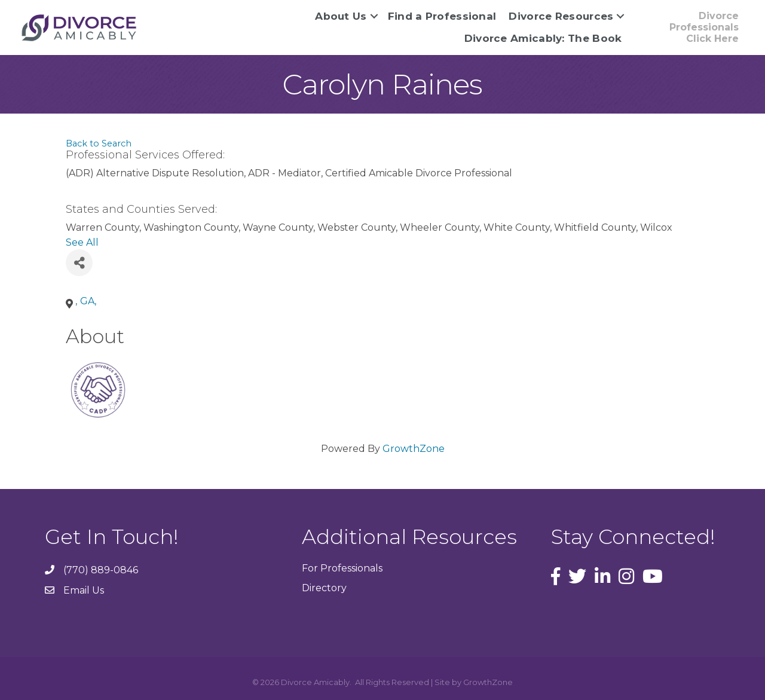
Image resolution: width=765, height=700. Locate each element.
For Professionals (342, 568)
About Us (341, 16)
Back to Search (99, 143)
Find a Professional (442, 16)
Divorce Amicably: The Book (543, 38)
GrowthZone (414, 449)
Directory (324, 588)
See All (82, 242)
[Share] (79, 263)
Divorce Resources (561, 16)
